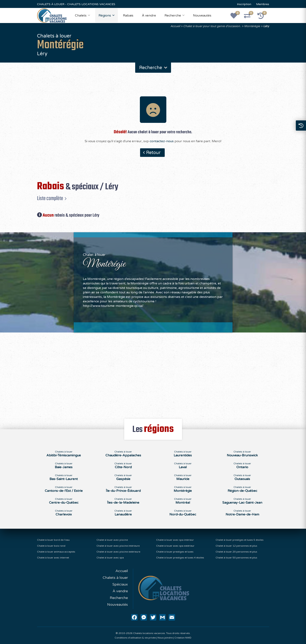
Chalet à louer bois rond (51, 546)
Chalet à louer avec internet (53, 558)
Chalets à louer (115, 578)
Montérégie (252, 26)
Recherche (173, 15)
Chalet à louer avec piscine (112, 540)
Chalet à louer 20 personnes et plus (236, 552)
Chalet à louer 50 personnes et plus (236, 558)
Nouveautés (202, 15)
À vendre (149, 15)
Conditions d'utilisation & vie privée (135, 638)
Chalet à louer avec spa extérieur (175, 546)
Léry (266, 26)
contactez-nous (162, 141)
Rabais (128, 15)
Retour (153, 153)
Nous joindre (165, 638)
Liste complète (50, 198)
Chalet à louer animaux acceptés (56, 552)
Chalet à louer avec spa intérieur (175, 540)
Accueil (175, 26)
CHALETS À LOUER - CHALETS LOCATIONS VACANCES (76, 4)
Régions (105, 15)
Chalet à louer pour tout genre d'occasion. (212, 26)
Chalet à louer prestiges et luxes (175, 552)
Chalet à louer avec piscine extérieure (118, 552)
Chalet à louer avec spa (110, 558)
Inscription (244, 4)
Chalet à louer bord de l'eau (53, 540)
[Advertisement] (153, 373)
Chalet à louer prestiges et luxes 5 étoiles (240, 540)
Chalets (81, 15)
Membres (263, 4)
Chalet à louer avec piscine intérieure (118, 546)
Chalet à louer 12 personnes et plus (236, 546)
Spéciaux (120, 584)
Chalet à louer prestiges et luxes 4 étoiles (180, 558)
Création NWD (183, 638)
